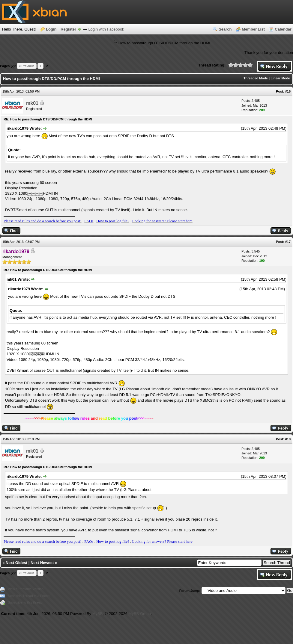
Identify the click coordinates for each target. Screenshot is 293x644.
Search (225, 29)
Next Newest (42, 563)
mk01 (32, 103)
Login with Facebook (106, 29)
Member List (253, 29)
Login (51, 29)
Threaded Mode (256, 78)
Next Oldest (16, 563)
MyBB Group (140, 614)
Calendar (283, 29)
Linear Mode (280, 78)
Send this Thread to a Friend (29, 596)
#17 (288, 242)
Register (68, 29)
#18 (288, 439)
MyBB (98, 614)
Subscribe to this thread (25, 602)
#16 (288, 91)
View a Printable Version (26, 589)
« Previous (27, 66)
